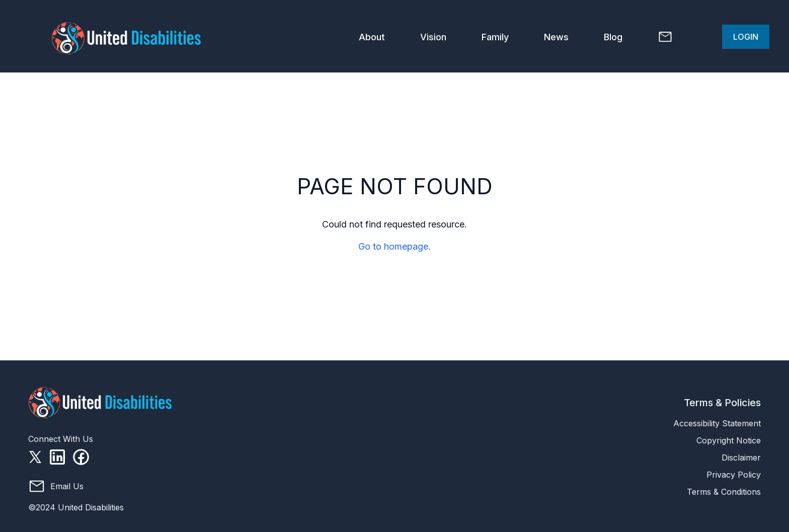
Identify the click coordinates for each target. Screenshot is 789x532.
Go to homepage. (395, 246)
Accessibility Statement (717, 423)
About (372, 37)
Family (495, 37)
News (556, 37)
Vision (433, 37)
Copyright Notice (729, 440)
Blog (613, 37)
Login (746, 37)
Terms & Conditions (724, 492)
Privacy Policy (734, 475)
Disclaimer (741, 458)
